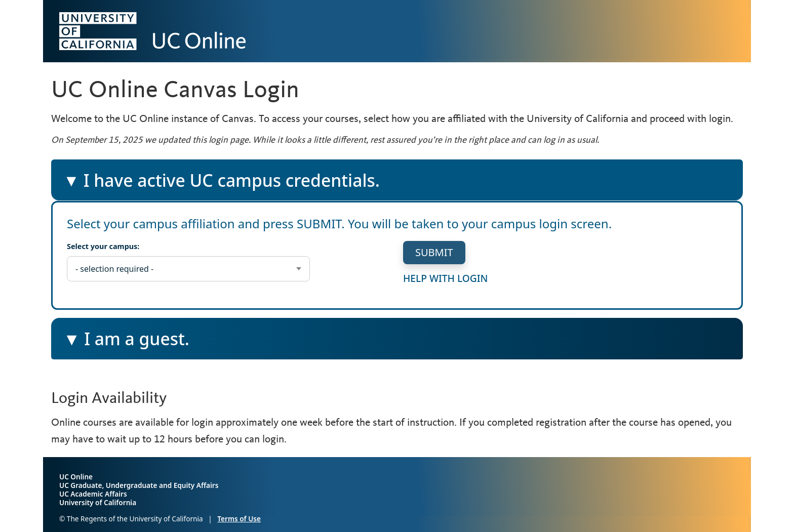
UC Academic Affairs (93, 494)
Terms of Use (239, 519)
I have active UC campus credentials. (221, 185)
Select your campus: (103, 246)
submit (434, 252)
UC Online (76, 477)
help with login (446, 278)
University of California (98, 502)
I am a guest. (137, 343)
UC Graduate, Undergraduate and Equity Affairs (139, 485)
